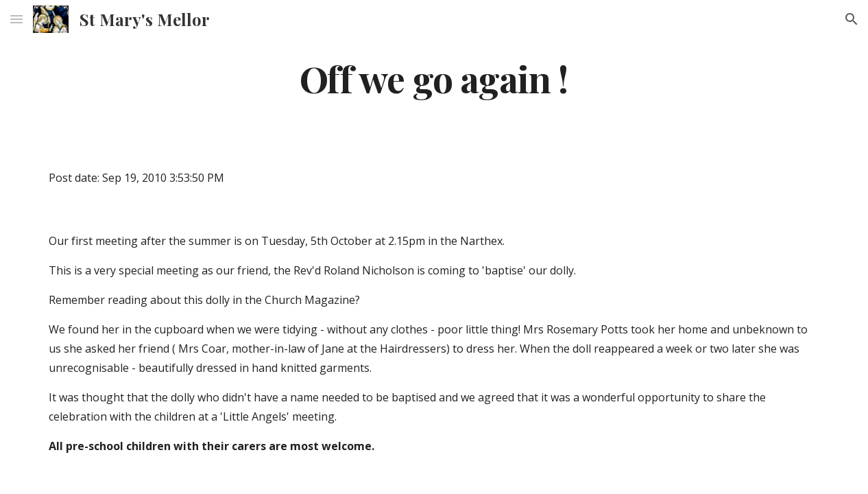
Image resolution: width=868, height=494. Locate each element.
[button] (16, 19)
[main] (434, 78)
